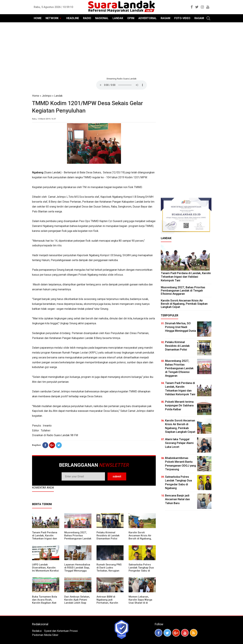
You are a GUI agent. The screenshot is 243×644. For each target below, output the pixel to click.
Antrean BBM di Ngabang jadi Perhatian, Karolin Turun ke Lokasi (107, 601)
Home (36, 96)
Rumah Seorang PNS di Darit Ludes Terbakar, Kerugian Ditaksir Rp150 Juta (109, 569)
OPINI (131, 18)
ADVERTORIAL (147, 18)
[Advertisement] (122, 49)
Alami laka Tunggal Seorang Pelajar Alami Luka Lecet (179, 443)
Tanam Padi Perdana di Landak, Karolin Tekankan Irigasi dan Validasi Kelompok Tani (45, 539)
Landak (58, 96)
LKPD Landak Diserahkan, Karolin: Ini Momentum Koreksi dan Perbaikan (45, 569)
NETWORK (52, 18)
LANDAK (118, 18)
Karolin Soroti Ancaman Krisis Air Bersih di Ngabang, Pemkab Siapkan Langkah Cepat (140, 539)
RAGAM (165, 18)
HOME (38, 18)
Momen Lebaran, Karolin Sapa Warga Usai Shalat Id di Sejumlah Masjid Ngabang (140, 603)
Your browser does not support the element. (122, 85)
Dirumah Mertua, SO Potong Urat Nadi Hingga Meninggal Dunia (180, 327)
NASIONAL (102, 18)
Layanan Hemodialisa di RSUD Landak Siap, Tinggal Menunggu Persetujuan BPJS (77, 569)
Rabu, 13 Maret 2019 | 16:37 (44, 119)
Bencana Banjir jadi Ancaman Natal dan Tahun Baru (177, 499)
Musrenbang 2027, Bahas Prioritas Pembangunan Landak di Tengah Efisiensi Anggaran (78, 539)
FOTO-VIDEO (182, 18)
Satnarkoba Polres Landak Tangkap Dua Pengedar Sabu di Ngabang (141, 569)
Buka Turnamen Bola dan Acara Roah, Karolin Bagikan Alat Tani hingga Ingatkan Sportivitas (45, 603)
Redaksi (37, 631)
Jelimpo (47, 96)
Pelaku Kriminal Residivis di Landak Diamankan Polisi (108, 536)
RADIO (87, 18)
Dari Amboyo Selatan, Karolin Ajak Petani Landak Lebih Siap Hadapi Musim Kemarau (77, 603)
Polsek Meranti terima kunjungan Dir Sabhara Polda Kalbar (179, 405)
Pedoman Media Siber (45, 635)
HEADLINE (73, 18)
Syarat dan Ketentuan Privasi (61, 631)
